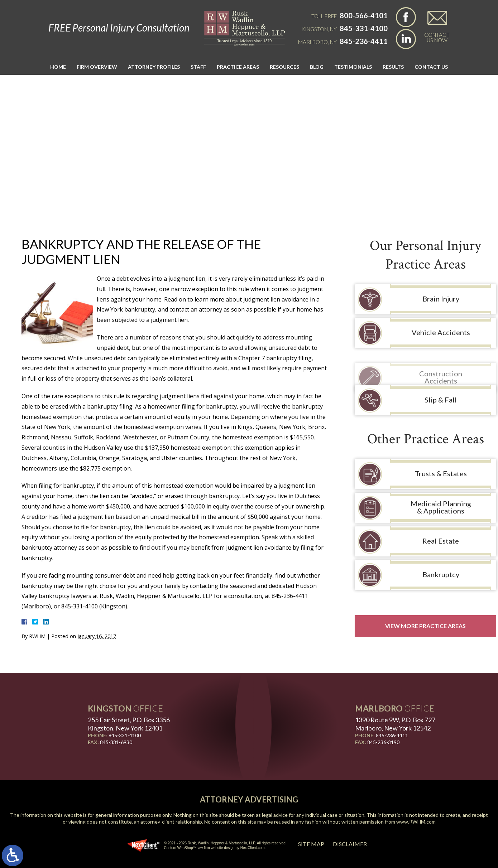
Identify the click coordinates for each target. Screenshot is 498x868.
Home (58, 67)
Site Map (311, 844)
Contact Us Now (437, 37)
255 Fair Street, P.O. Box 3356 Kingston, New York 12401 (129, 724)
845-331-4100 (364, 28)
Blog (317, 67)
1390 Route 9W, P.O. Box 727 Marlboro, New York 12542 (395, 724)
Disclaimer (350, 844)
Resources (284, 67)
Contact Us (431, 67)
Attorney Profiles (154, 67)
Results (393, 67)
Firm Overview (97, 67)
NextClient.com (253, 848)
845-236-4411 (364, 41)
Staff (198, 67)
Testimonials (353, 67)
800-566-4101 (364, 15)
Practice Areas (238, 67)
